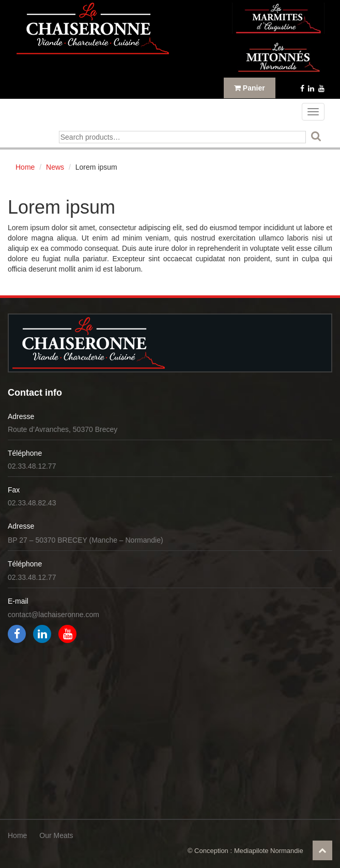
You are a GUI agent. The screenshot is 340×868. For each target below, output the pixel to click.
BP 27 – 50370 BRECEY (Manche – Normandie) (86, 540)
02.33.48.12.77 (32, 466)
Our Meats (56, 835)
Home (25, 167)
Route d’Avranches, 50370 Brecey (63, 429)
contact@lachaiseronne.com (53, 615)
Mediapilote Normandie (269, 851)
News (55, 167)
